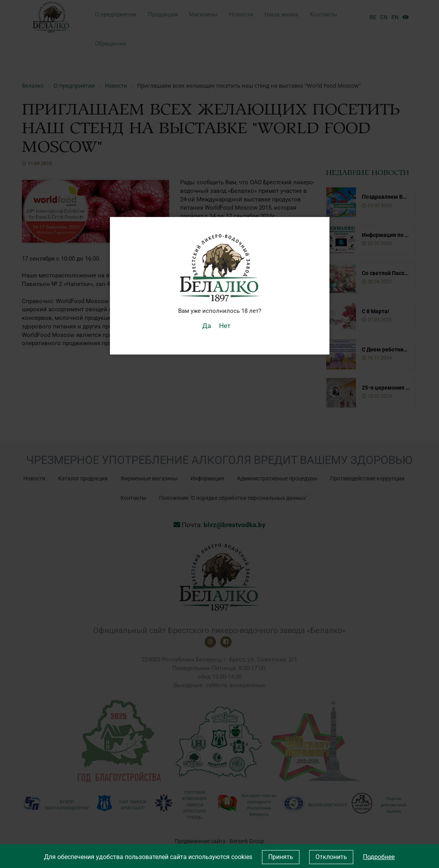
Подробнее (379, 857)
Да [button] (208, 325)
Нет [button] (224, 325)
